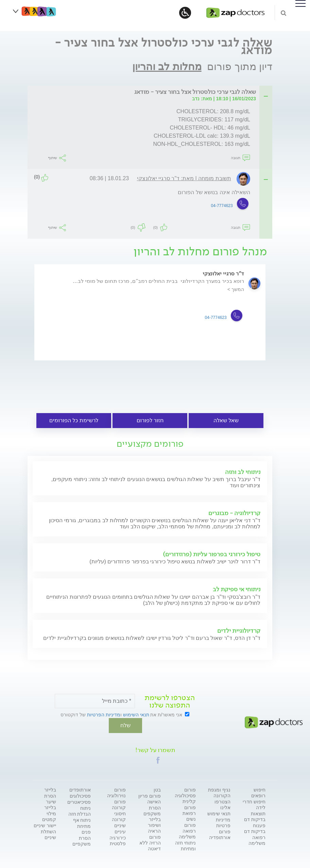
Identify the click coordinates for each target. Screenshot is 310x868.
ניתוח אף (82, 819)
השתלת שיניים (48, 834)
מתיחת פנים (84, 828)
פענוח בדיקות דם (255, 828)
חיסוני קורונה (119, 816)
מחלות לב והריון (167, 66)
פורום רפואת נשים (189, 813)
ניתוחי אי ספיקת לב (237, 589)
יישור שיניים (45, 825)
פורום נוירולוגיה (116, 792)
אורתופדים (80, 789)
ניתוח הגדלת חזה (80, 810)
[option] (150, 319)
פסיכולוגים (80, 795)
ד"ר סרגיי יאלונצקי (223, 274)
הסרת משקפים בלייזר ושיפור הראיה (152, 819)
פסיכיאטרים (79, 801)
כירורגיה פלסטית (118, 840)
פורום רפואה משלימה (187, 830)
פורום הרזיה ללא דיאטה (150, 842)
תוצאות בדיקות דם (255, 816)
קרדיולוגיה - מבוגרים (234, 513)
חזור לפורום (150, 420)
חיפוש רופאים (258, 792)
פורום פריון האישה (150, 798)
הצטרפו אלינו (222, 804)
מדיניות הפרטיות (104, 715)
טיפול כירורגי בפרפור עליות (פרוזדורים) (212, 554)
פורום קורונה (119, 804)
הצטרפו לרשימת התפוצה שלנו (170, 701)
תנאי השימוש (136, 715)
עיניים (120, 831)
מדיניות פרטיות (223, 822)
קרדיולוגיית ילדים (239, 631)
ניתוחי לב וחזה (243, 472)
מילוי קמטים (49, 816)
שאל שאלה (226, 420)
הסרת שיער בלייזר (50, 801)
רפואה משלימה (257, 840)
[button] (158, 760)
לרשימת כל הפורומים (74, 420)
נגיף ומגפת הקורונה (219, 792)
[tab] (152, 92)
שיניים (120, 825)
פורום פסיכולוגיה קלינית (185, 795)
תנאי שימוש (219, 813)
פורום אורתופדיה (220, 834)
